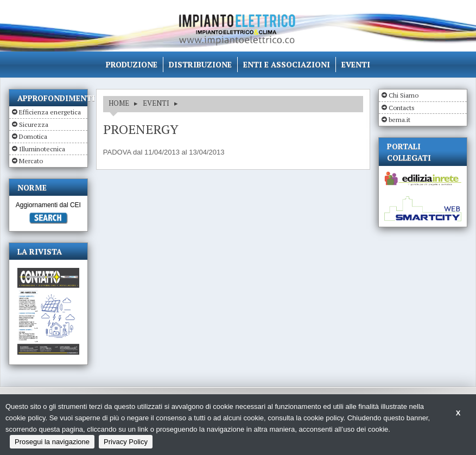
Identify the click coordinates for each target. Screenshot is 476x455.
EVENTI (156, 103)
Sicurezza (34, 124)
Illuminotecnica (42, 149)
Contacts (402, 108)
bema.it (399, 120)
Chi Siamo (404, 95)
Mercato (31, 161)
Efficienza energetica (50, 112)
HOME (119, 103)
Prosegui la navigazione (52, 442)
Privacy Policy (126, 442)
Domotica (33, 136)
